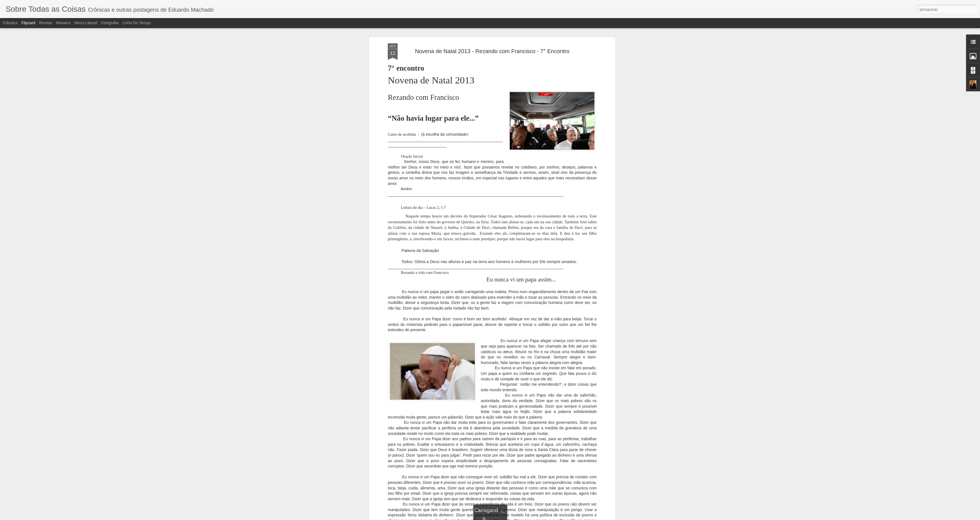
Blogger (512, 517)
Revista (46, 23)
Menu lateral (86, 23)
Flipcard (28, 23)
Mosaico (63, 23)
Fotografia (110, 23)
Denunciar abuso (531, 517)
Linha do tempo (137, 23)
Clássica (10, 23)
